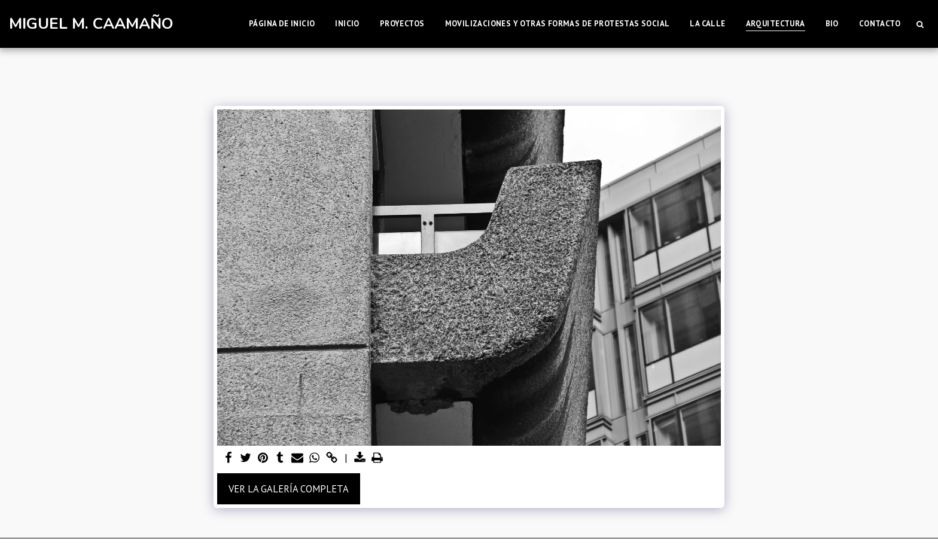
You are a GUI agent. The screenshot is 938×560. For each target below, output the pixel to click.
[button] (920, 24)
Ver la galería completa (289, 489)
